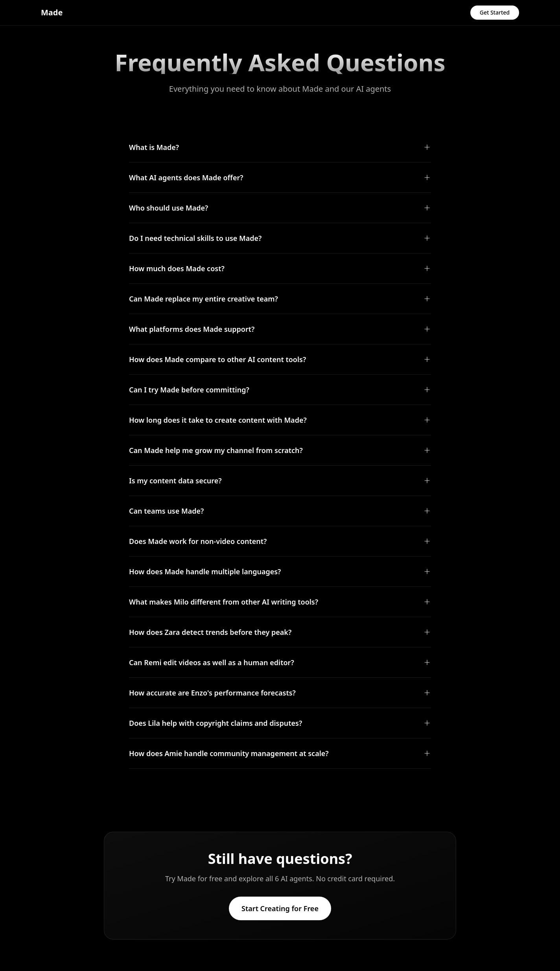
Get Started (495, 12)
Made (52, 12)
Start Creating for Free (280, 908)
